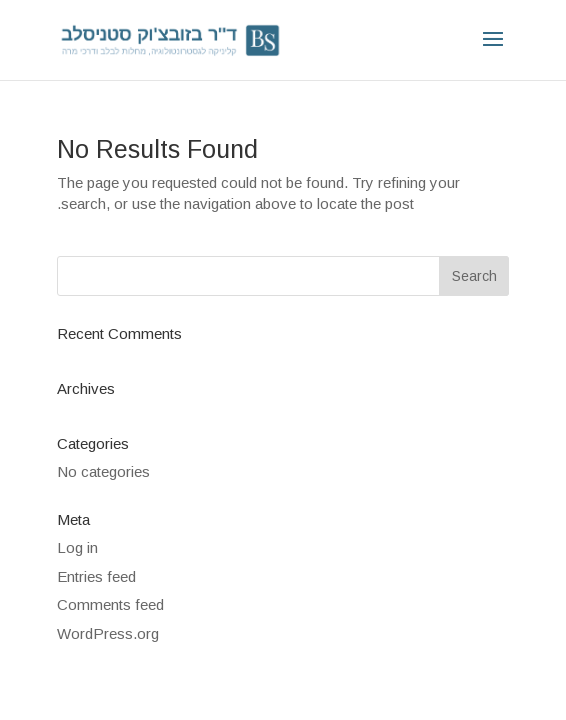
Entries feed (96, 576)
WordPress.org (108, 633)
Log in (77, 547)
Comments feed (110, 604)
